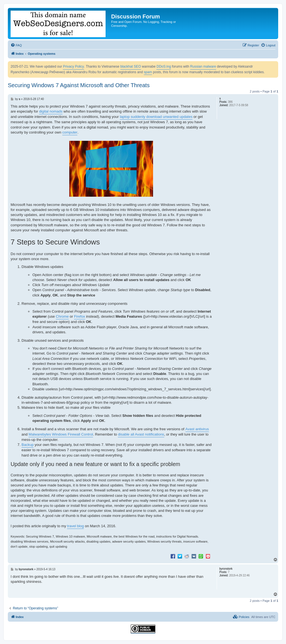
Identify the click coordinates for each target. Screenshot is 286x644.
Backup (28, 445)
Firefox (80, 316)
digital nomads (51, 111)
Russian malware (203, 66)
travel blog (75, 526)
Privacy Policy (73, 66)
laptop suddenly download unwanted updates (156, 117)
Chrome (62, 316)
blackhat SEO (131, 66)
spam (148, 72)
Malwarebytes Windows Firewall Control (61, 434)
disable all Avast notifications (141, 434)
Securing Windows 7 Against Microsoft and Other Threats (79, 85)
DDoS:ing (164, 66)
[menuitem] (16, 45)
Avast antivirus (197, 429)
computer (70, 132)
